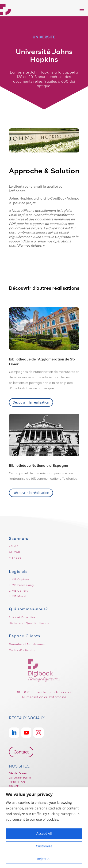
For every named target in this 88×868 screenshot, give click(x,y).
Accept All (44, 833)
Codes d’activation (23, 650)
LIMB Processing (21, 585)
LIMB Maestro (19, 596)
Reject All (44, 859)
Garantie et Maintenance (28, 644)
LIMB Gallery (19, 591)
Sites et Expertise (22, 617)
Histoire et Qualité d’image (29, 623)
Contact (21, 752)
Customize (44, 846)
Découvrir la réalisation (31, 402)
